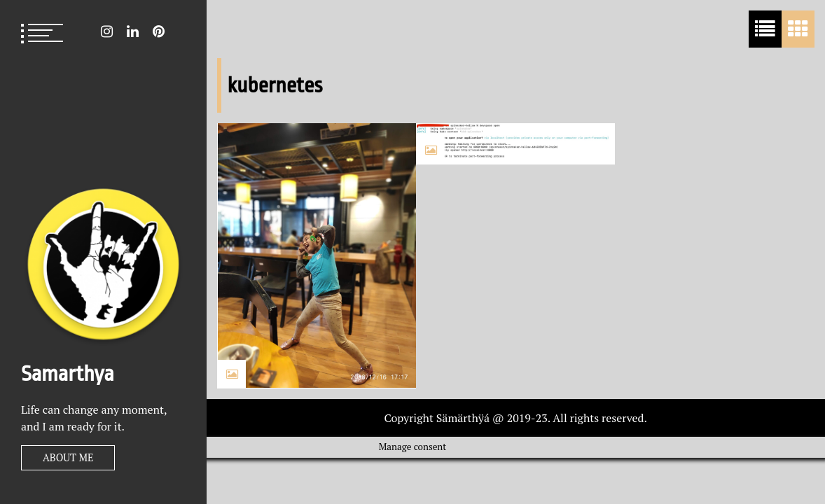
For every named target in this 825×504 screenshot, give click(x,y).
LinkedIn (133, 31)
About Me (68, 457)
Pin (159, 31)
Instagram (107, 31)
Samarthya (68, 374)
